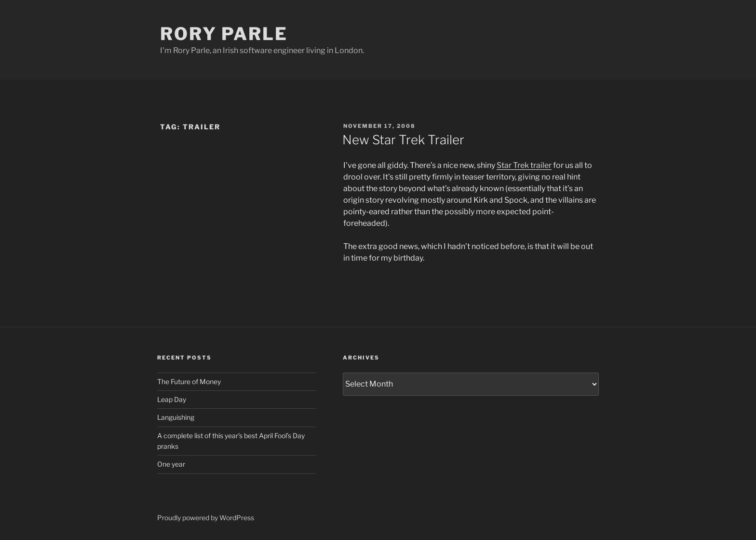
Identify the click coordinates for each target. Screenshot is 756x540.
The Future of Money (189, 381)
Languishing (176, 417)
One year (171, 464)
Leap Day (172, 399)
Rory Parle (224, 34)
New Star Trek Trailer (403, 140)
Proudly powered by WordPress (206, 518)
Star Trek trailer (524, 165)
